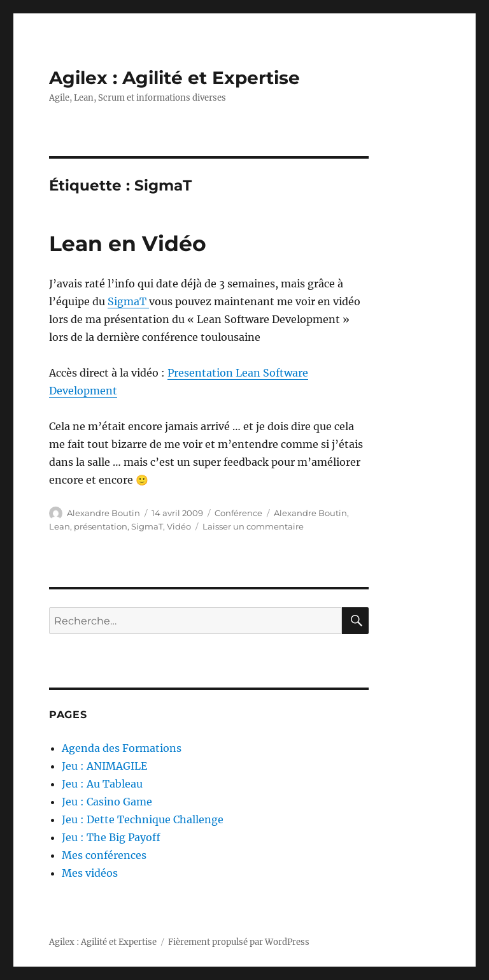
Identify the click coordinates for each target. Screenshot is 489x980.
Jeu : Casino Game (107, 802)
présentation (101, 526)
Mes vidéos (90, 873)
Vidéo (179, 526)
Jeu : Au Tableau (102, 784)
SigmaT (128, 301)
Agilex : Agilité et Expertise (174, 78)
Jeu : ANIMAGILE (104, 766)
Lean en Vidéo (128, 243)
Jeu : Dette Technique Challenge (143, 819)
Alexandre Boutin (103, 513)
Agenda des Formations (122, 748)
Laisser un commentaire (253, 526)
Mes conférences (104, 855)
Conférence (238, 513)
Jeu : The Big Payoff (111, 837)
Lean (60, 526)
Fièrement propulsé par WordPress (239, 942)
